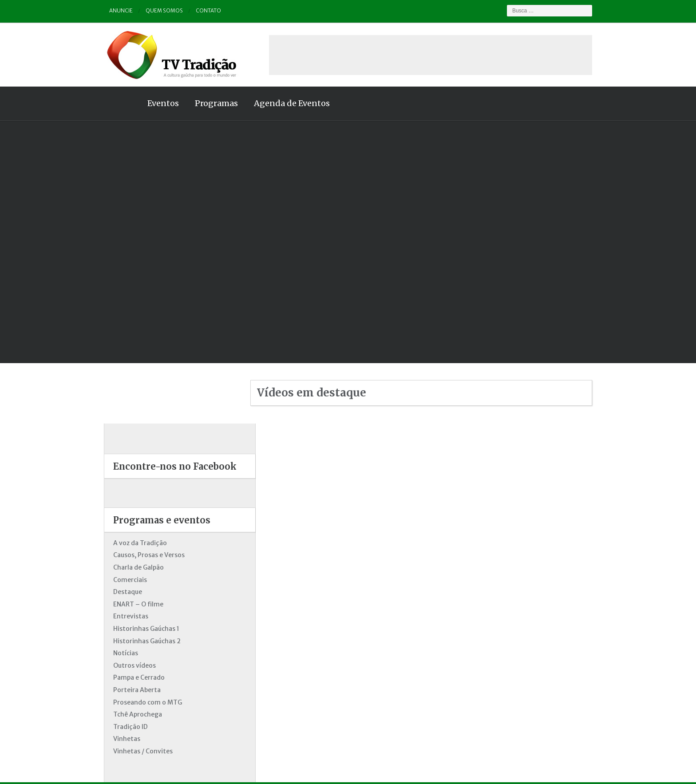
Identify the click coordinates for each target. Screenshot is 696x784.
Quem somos (155, 11)
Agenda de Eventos (283, 103)
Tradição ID (122, 666)
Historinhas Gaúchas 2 (138, 581)
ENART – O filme (129, 544)
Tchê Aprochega (129, 654)
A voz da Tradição (131, 483)
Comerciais (121, 519)
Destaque (119, 531)
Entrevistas (122, 556)
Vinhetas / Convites (134, 691)
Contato (200, 11)
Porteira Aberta (128, 630)
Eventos (154, 103)
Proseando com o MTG (139, 642)
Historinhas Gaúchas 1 (137, 568)
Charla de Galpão (130, 507)
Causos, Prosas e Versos (140, 495)
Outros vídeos (126, 605)
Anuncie (112, 11)
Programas (208, 103)
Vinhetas (118, 678)
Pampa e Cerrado (130, 617)
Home (113, 103)
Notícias (117, 593)
